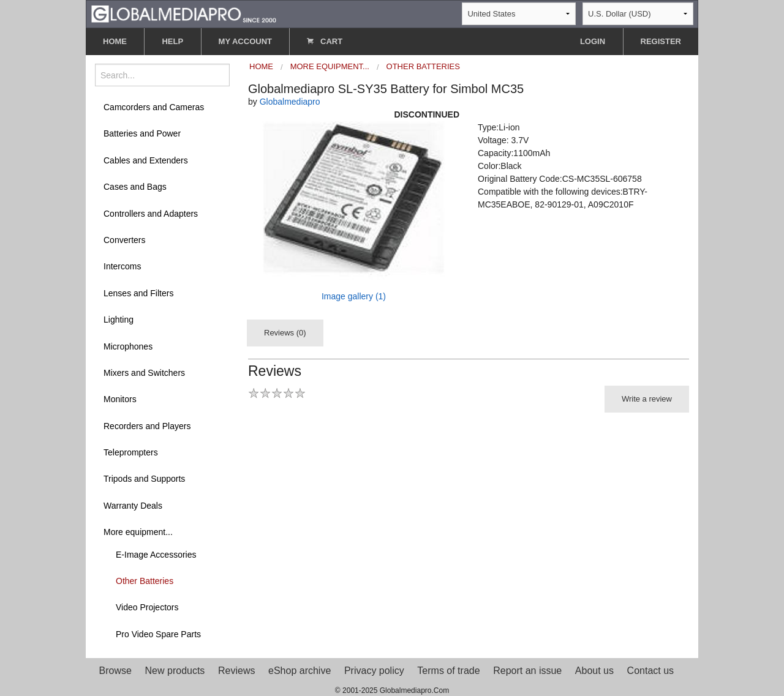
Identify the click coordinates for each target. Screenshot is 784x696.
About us (594, 671)
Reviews (236, 671)
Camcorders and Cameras (154, 107)
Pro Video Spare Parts (158, 634)
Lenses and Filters (138, 293)
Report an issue (527, 671)
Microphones (128, 346)
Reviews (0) (285, 333)
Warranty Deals (133, 506)
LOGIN (593, 41)
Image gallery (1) (354, 296)
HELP (172, 41)
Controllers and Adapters (151, 214)
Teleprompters (131, 452)
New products (175, 671)
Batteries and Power (142, 133)
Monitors (120, 399)
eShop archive (300, 671)
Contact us (650, 671)
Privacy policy (374, 671)
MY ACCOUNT (245, 41)
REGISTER (661, 41)
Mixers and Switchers (144, 373)
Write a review (647, 399)
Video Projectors (147, 607)
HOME (115, 41)
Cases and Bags (135, 187)
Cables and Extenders (146, 160)
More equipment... (138, 532)
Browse (115, 671)
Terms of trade (448, 671)
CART (325, 41)
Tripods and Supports (144, 479)
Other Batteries (145, 581)
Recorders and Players (147, 426)
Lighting (119, 320)
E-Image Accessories (156, 555)
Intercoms (122, 266)
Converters (124, 240)
